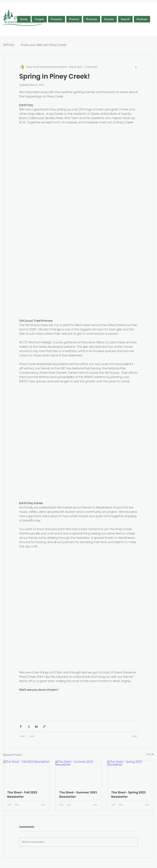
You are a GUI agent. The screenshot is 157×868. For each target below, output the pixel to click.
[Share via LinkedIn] (36, 726)
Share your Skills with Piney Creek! (44, 45)
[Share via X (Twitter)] (29, 726)
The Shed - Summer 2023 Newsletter (78, 795)
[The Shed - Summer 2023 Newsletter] (79, 773)
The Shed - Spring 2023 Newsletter (128, 795)
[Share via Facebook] (21, 726)
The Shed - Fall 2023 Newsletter (22, 795)
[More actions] (136, 67)
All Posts (9, 45)
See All (150, 754)
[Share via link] (44, 726)
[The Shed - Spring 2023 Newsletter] (130, 773)
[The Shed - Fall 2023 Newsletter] (27, 773)
